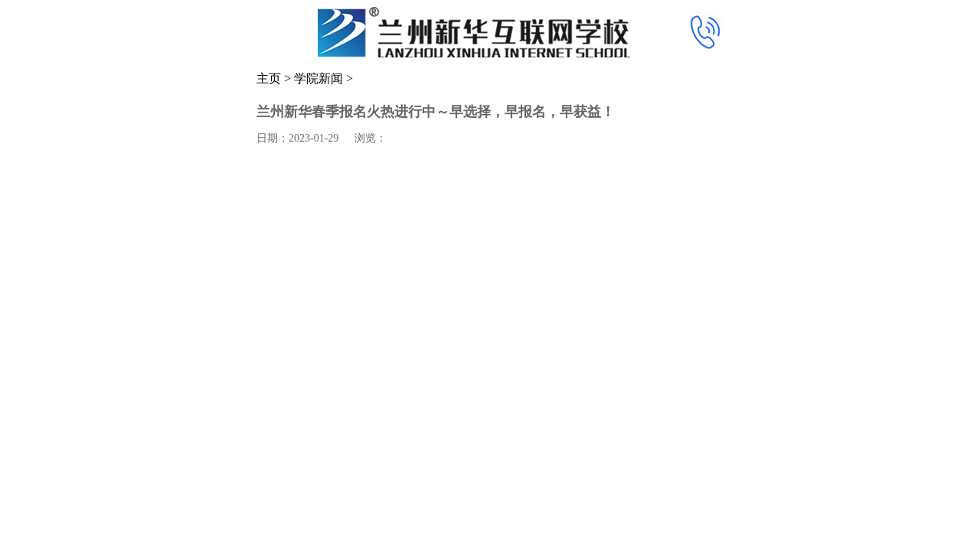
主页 (269, 78)
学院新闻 (318, 78)
